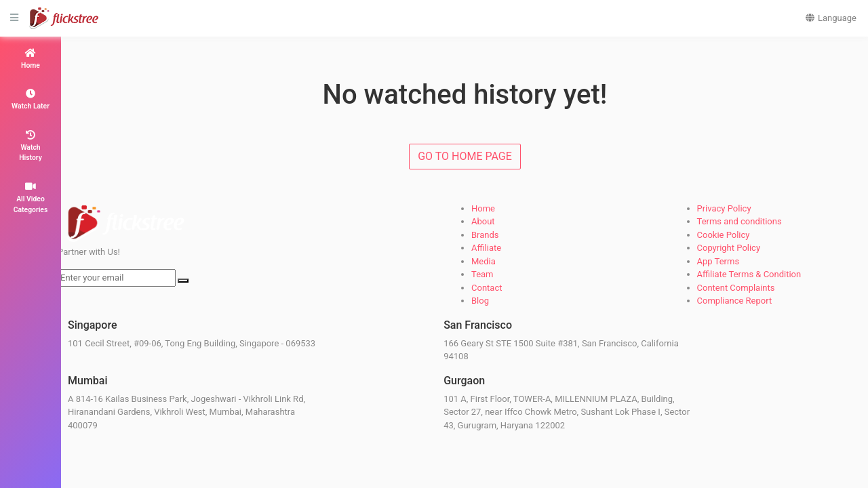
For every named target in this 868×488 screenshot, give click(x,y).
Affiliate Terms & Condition (749, 274)
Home (483, 208)
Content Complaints (736, 288)
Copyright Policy (729, 248)
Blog (480, 301)
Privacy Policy (724, 208)
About (483, 221)
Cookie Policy (724, 235)
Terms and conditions (739, 221)
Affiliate (486, 248)
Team (482, 274)
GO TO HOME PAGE (465, 156)
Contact (487, 288)
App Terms (718, 261)
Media (484, 261)
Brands (485, 235)
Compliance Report (735, 301)
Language (831, 18)
